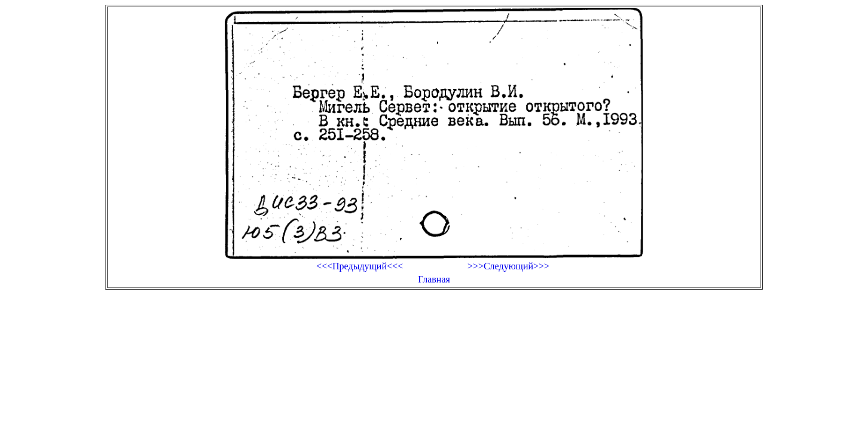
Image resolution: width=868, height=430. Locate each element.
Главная (434, 279)
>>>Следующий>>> (508, 266)
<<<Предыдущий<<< (360, 266)
